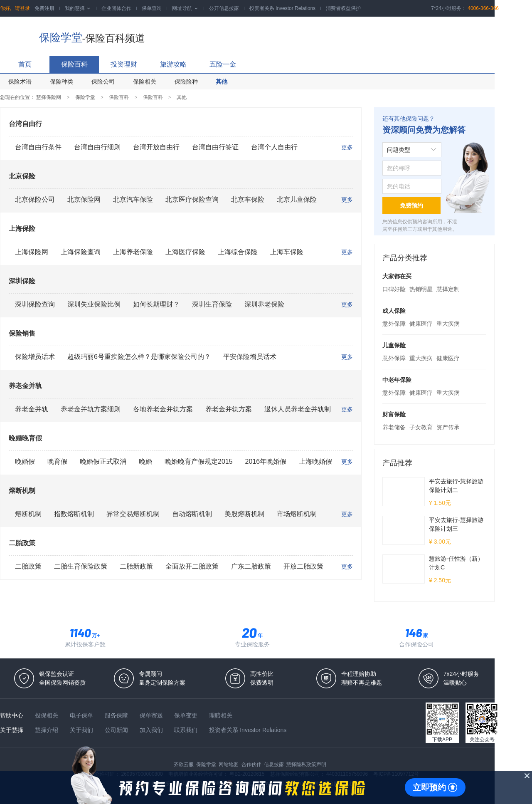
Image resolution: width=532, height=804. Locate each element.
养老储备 (394, 427)
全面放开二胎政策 (192, 566)
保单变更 (187, 715)
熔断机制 (22, 491)
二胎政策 (22, 543)
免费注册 (44, 8)
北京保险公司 (35, 199)
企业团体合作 (116, 8)
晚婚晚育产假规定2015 (199, 461)
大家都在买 (397, 276)
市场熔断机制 (297, 514)
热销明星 (421, 289)
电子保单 (82, 715)
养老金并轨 (25, 386)
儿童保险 (394, 345)
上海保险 (22, 229)
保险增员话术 (35, 357)
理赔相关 (221, 715)
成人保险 (394, 311)
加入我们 (152, 730)
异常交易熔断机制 (133, 514)
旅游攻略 (173, 64)
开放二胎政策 (303, 566)
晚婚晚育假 (25, 438)
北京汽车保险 (133, 199)
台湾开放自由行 (156, 147)
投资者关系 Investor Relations (282, 8)
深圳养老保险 (264, 304)
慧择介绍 (47, 730)
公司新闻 (117, 730)
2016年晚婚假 (266, 461)
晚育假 (57, 461)
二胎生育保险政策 (81, 566)
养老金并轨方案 (229, 409)
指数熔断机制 (74, 514)
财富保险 (394, 414)
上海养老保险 (133, 252)
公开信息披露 (224, 8)
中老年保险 (397, 380)
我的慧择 (78, 8)
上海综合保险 (238, 252)
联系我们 (187, 730)
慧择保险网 (49, 97)
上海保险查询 (81, 252)
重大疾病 (448, 324)
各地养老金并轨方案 (163, 409)
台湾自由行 (25, 124)
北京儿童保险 (297, 199)
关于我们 (82, 730)
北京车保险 (248, 199)
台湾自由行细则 (97, 147)
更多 (347, 147)
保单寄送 (152, 715)
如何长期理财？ (156, 304)
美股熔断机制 (244, 514)
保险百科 (74, 64)
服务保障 (117, 715)
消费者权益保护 (343, 8)
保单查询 (152, 8)
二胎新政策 (136, 566)
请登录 (22, 8)
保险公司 (103, 82)
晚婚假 (25, 461)
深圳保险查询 (35, 304)
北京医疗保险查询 (192, 199)
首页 (25, 64)
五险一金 (223, 64)
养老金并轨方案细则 (91, 409)
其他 (222, 82)
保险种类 (62, 82)
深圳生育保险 (212, 304)
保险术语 (20, 82)
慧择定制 (448, 289)
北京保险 (22, 176)
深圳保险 (22, 281)
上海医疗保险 (185, 252)
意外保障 (394, 324)
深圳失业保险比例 (94, 304)
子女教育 (421, 427)
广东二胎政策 (251, 566)
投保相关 (47, 715)
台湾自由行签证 (215, 147)
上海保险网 (32, 252)
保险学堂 (61, 37)
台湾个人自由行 (274, 147)
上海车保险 (287, 252)
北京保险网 (84, 199)
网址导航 (185, 8)
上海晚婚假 (315, 461)
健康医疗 (421, 324)
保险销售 (22, 333)
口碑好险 (394, 289)
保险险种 (186, 82)
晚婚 (145, 461)
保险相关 (145, 82)
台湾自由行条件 (38, 147)
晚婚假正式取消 (103, 461)
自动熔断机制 (192, 514)
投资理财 (124, 64)
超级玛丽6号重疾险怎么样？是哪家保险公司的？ (139, 357)
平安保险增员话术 (250, 357)
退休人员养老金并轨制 (298, 409)
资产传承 (448, 427)
